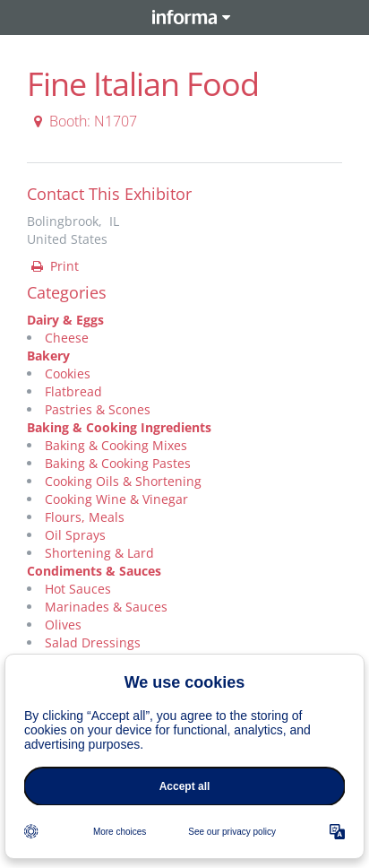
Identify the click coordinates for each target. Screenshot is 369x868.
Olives (63, 625)
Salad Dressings (93, 642)
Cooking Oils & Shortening (123, 481)
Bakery (48, 356)
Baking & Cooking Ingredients (119, 427)
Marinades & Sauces (106, 607)
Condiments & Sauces (94, 571)
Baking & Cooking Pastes (118, 463)
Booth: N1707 (83, 121)
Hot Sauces (78, 589)
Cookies (68, 373)
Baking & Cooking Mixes (116, 445)
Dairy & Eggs (65, 320)
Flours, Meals (85, 517)
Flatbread (73, 391)
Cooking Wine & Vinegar (116, 499)
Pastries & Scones (98, 409)
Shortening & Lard (99, 553)
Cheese (67, 338)
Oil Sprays (75, 535)
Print (54, 266)
